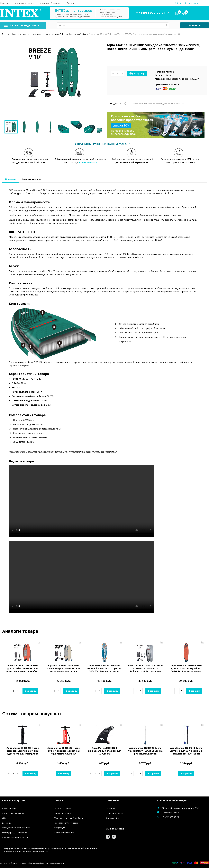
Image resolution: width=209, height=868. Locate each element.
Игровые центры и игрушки (15, 837)
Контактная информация (172, 800)
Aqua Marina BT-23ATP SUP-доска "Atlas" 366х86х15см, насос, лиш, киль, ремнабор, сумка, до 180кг (23, 670)
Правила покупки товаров (66, 823)
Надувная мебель (10, 809)
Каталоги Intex (112, 818)
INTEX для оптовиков (74, 10)
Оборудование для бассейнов (16, 828)
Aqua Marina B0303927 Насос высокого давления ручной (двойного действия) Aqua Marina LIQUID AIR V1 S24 (23, 752)
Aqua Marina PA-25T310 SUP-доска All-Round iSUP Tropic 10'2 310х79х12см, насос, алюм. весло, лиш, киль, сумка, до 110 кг (105, 671)
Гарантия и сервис (62, 809)
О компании (112, 800)
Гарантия (5, 3)
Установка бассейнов (50, 3)
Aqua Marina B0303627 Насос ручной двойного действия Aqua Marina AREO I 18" (63, 751)
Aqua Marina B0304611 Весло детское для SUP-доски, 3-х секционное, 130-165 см (186, 751)
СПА (4, 818)
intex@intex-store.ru (171, 813)
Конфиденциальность (64, 832)
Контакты (195, 25)
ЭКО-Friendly (41, 362)
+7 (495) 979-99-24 (151, 12)
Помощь (59, 800)
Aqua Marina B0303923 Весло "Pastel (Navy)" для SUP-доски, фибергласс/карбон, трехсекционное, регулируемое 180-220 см (145, 753)
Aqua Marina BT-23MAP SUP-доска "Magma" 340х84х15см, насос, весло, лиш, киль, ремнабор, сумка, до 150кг (63, 670)
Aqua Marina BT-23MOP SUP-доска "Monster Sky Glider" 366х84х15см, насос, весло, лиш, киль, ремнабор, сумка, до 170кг (186, 671)
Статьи (70, 3)
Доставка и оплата (25, 3)
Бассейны (7, 823)
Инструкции (59, 828)
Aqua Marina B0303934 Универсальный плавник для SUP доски (105, 751)
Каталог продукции (22, 25)
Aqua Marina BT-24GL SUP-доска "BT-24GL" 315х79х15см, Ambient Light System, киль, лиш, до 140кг (145, 670)
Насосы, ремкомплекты (13, 813)
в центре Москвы (88, 162)
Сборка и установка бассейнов (68, 818)
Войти (178, 3)
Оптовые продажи (114, 813)
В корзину (137, 73)
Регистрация (191, 3)
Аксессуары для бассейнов (15, 832)
